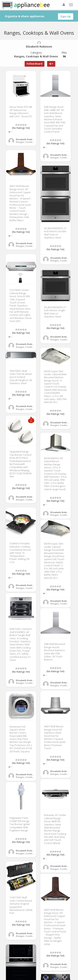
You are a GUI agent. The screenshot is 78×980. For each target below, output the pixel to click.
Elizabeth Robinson (27, 139)
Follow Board (35, 64)
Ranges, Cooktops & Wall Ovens (34, 142)
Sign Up (66, 16)
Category (36, 54)
